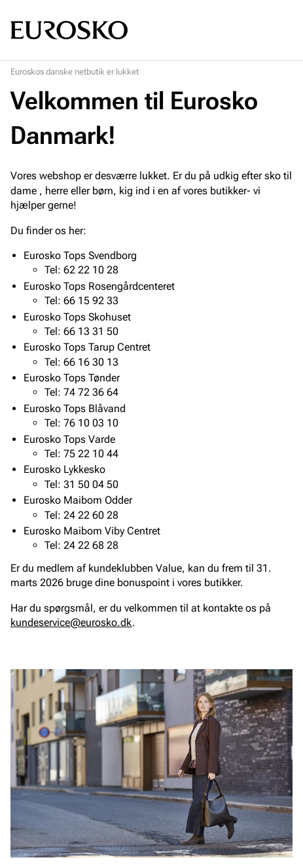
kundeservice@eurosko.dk (71, 622)
